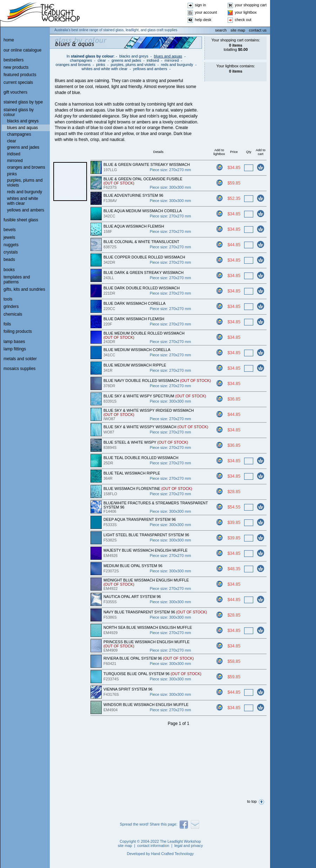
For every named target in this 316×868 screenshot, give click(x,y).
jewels (9, 237)
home (9, 40)
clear (102, 60)
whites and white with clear (105, 69)
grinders (11, 307)
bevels (10, 230)
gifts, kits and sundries (24, 289)
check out (243, 20)
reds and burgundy (177, 65)
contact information (153, 846)
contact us (258, 30)
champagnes (81, 60)
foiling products (18, 331)
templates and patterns (17, 280)
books (9, 270)
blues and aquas (168, 56)
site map (238, 30)
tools (8, 299)
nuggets (11, 245)
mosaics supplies (19, 369)
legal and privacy (189, 846)
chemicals (13, 314)
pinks (101, 65)
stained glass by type (23, 102)
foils (7, 324)
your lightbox (246, 12)
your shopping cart (251, 5)
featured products (20, 75)
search (221, 30)
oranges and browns (73, 65)
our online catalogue (22, 50)
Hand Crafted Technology (173, 854)
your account (206, 12)
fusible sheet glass (21, 220)
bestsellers (14, 60)
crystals (11, 252)
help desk (203, 20)
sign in (201, 5)
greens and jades (126, 60)
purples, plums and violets (133, 65)
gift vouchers (15, 92)
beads (9, 260)
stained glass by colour (92, 56)
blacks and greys (134, 56)
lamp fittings (15, 349)
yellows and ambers (150, 69)
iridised (153, 60)
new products (16, 67)
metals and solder (20, 359)
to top (252, 801)
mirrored (172, 60)
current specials (18, 82)
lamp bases (14, 342)
